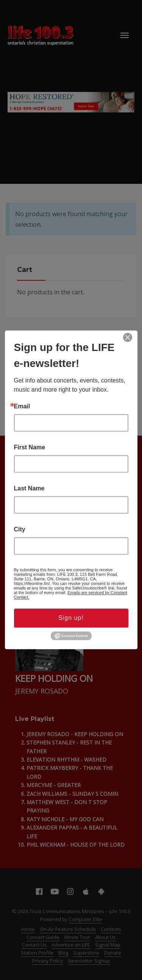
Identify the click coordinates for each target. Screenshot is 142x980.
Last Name (29, 488)
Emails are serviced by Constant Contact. (71, 595)
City (20, 530)
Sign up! (71, 618)
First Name (30, 447)
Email (22, 406)
